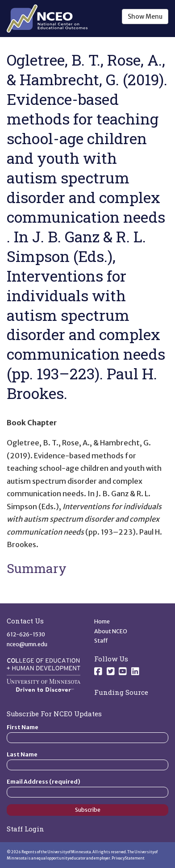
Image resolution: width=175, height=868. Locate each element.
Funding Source (121, 692)
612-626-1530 (26, 634)
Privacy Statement (128, 858)
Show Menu (145, 17)
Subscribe (88, 810)
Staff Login (25, 829)
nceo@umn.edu (27, 644)
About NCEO (111, 631)
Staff (101, 641)
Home (102, 621)
